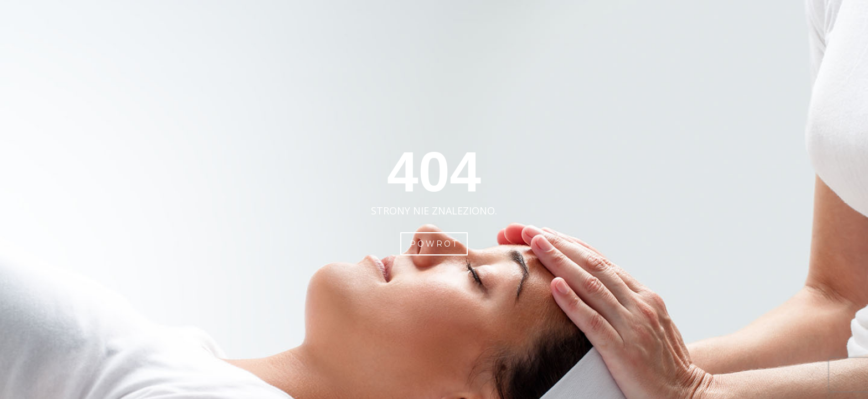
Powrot (434, 244)
